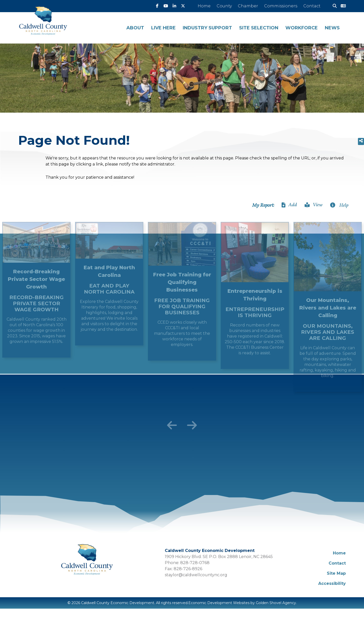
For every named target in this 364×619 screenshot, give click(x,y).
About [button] (135, 28)
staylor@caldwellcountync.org (196, 575)
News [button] (332, 28)
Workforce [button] (302, 28)
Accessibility (332, 583)
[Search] (333, 6)
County (224, 6)
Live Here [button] (163, 28)
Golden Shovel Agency (276, 603)
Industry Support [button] (207, 28)
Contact (312, 6)
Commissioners (281, 6)
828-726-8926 (188, 569)
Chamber (248, 6)
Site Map (336, 573)
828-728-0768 (195, 563)
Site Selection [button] (259, 28)
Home (204, 6)
